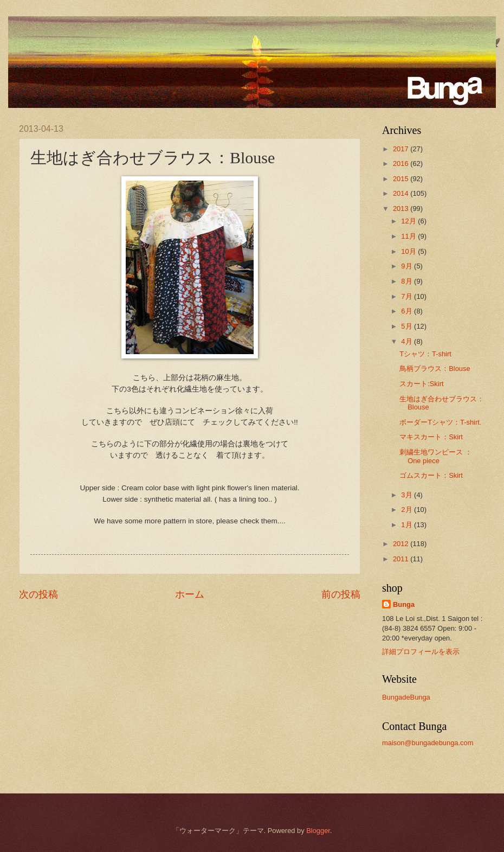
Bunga (404, 604)
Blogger (318, 831)
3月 (408, 495)
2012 (402, 544)
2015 (402, 179)
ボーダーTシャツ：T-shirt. (440, 422)
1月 (408, 525)
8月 (408, 281)
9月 (408, 266)
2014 (402, 193)
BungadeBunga (406, 697)
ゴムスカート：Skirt (431, 475)
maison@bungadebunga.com (428, 743)
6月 (408, 311)
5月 (408, 326)
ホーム (190, 594)
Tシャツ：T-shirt (425, 354)
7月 (408, 296)
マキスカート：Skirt (431, 437)
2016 (402, 164)
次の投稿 (38, 594)
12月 (409, 221)
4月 (408, 341)
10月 (409, 251)
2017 (402, 149)
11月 (409, 236)
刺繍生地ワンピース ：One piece (436, 456)
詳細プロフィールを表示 (421, 652)
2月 (408, 510)
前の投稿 (341, 594)
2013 (402, 209)
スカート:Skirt (421, 384)
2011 (402, 559)
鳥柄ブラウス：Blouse (435, 369)
